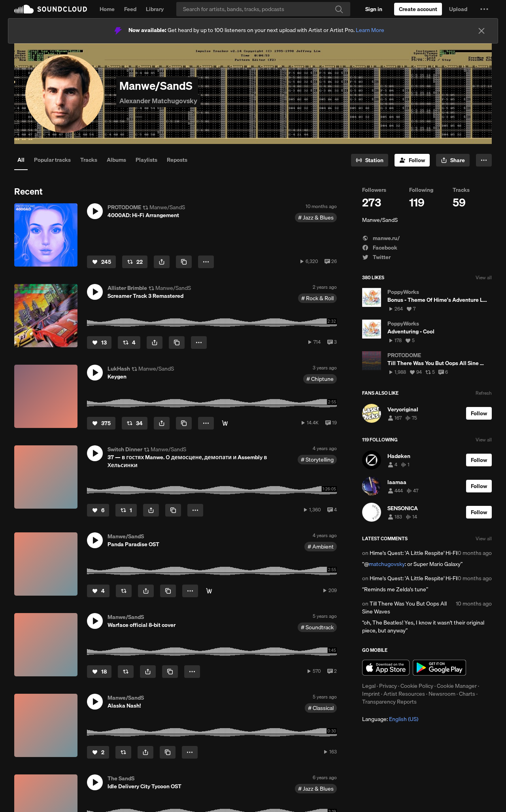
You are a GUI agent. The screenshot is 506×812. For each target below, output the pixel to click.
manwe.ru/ (381, 238)
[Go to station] (370, 160)
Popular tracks (52, 160)
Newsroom (442, 694)
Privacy (388, 686)
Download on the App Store (386, 668)
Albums (116, 160)
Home (107, 9)
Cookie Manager (457, 686)
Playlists (146, 160)
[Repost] (135, 262)
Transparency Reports (389, 702)
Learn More (370, 30)
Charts (467, 694)
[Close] (481, 31)
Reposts (177, 160)
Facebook (380, 248)
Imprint (371, 694)
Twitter (376, 257)
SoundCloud (51, 9)
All (21, 160)
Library (155, 9)
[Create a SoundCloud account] (418, 9)
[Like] (101, 262)
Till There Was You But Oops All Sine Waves (404, 608)
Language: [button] (390, 719)
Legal (369, 686)
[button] (484, 9)
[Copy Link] (184, 262)
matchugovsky (387, 564)
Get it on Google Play (439, 668)
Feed (130, 9)
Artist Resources (404, 694)
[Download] (225, 423)
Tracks (89, 160)
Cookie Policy (417, 686)
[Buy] (209, 591)
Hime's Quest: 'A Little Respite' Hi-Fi (413, 553)
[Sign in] (374, 9)
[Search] (263, 9)
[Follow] (412, 160)
